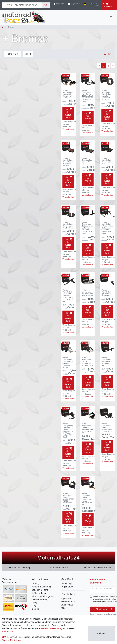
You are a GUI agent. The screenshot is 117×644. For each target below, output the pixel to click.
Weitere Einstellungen (13, 640)
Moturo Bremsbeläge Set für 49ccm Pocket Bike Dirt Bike (68, 162)
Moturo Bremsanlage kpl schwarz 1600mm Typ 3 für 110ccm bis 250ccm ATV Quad (88, 96)
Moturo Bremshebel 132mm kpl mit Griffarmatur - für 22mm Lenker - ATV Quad (88, 228)
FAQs (34, 603)
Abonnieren (104, 609)
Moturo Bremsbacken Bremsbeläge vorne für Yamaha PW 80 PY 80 (107, 95)
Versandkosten (68, 129)
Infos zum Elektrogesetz (43, 596)
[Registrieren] (74, 4)
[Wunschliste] (98, 5)
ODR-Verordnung (40, 600)
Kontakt (35, 609)
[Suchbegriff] (22, 5)
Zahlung (35, 583)
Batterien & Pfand (40, 590)
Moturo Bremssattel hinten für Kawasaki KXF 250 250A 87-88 (88, 429)
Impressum (66, 598)
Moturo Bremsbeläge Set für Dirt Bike (87, 161)
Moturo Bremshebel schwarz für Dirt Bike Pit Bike (106, 362)
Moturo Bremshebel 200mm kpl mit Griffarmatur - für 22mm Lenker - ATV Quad (107, 228)
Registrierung (67, 587)
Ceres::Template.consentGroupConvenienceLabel (47, 637)
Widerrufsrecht (68, 602)
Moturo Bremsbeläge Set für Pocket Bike (107, 161)
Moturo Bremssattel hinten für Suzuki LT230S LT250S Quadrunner (68, 498)
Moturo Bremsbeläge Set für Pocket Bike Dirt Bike (68, 225)
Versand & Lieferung (41, 587)
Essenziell (12, 637)
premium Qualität (60, 568)
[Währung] (91, 4)
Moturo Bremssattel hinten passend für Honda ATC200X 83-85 (87, 499)
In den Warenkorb (68, 113)
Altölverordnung (39, 593)
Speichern (101, 633)
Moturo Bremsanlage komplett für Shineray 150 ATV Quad (67, 94)
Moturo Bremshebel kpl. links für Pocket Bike (106, 293)
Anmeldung (66, 583)
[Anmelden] (59, 4)
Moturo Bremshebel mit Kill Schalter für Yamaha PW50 (88, 362)
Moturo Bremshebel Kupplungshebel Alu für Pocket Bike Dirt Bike (68, 362)
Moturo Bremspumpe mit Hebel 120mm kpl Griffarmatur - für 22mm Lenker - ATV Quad (68, 430)
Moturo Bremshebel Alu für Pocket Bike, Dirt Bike (87, 293)
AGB (63, 608)
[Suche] (46, 5)
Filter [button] (108, 54)
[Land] (85, 4)
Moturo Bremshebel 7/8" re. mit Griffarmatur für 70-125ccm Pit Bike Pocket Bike (68, 296)
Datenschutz (67, 605)
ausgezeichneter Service (99, 568)
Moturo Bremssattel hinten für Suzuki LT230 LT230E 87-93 (107, 428)
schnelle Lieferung (21, 568)
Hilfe (34, 606)
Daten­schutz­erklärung (51, 628)
